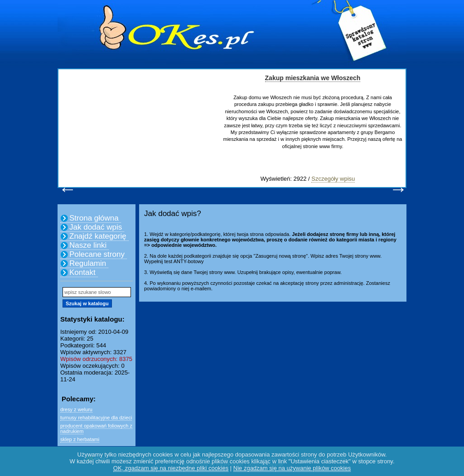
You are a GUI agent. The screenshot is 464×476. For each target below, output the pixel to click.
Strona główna (94, 218)
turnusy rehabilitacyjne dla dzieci (96, 418)
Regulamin (88, 263)
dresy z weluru (76, 409)
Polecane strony (97, 254)
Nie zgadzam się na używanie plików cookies (292, 468)
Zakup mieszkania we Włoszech (313, 78)
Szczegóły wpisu (333, 179)
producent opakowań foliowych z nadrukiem (96, 428)
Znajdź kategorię (98, 236)
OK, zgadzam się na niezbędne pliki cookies (171, 468)
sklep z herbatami (80, 439)
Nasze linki (88, 245)
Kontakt (82, 272)
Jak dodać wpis (96, 227)
